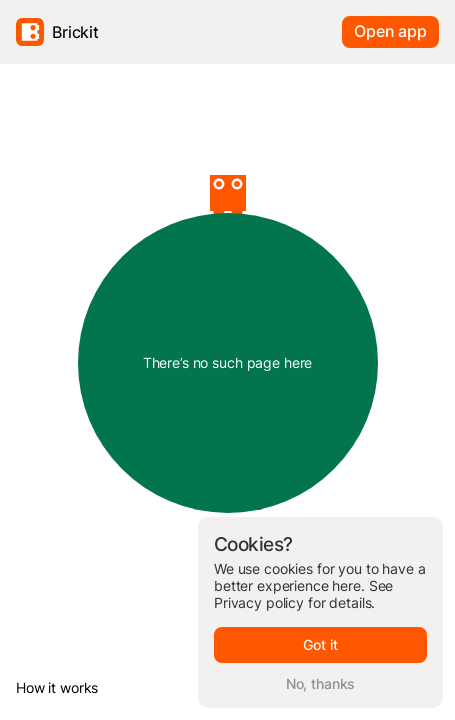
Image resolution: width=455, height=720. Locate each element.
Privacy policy (259, 602)
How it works (57, 687)
